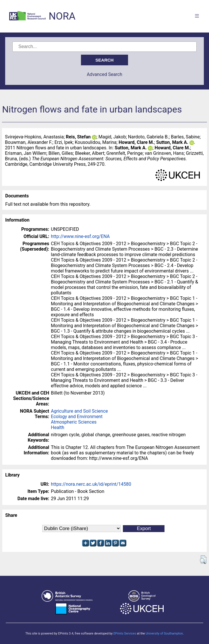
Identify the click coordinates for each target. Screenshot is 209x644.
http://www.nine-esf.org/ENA (80, 236)
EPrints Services (125, 633)
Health (58, 427)
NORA (62, 16)
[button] (203, 560)
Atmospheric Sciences (74, 422)
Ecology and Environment (77, 417)
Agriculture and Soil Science (79, 411)
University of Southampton (164, 633)
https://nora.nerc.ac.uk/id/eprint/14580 (91, 484)
